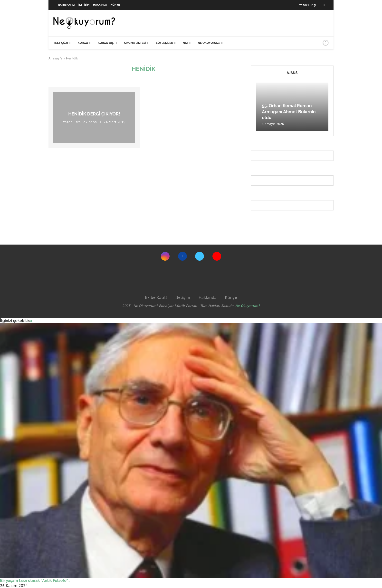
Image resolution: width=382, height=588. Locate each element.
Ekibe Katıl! (67, 5)
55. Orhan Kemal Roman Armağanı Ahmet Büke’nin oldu (289, 112)
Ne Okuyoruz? (209, 43)
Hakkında (100, 5)
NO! (185, 43)
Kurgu (83, 43)
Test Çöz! (61, 43)
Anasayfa (56, 58)
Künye (115, 5)
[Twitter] (200, 256)
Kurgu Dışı (106, 43)
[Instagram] (165, 256)
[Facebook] (324, 5)
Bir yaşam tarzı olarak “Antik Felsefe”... (35, 581)
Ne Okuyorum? (248, 306)
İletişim (84, 5)
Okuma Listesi (135, 43)
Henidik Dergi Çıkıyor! (94, 114)
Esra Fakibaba (85, 122)
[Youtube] (217, 256)
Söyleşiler (165, 43)
